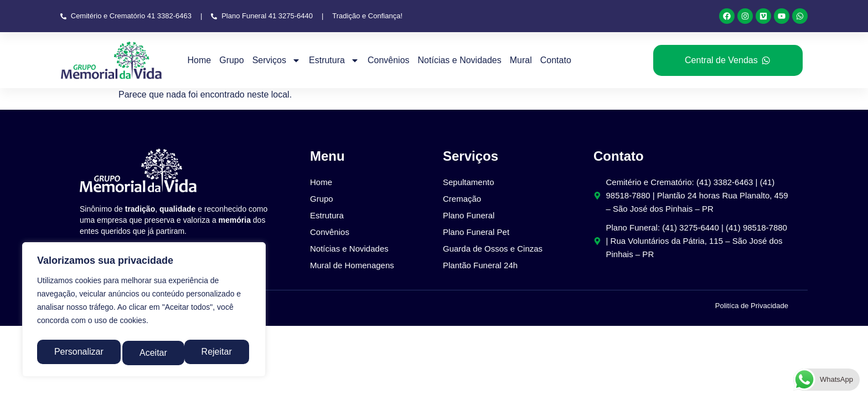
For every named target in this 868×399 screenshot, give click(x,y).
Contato (556, 60)
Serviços (277, 60)
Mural (521, 60)
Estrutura (334, 60)
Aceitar (221, 353)
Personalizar (78, 353)
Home (200, 60)
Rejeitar (155, 353)
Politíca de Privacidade (752, 306)
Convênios (389, 60)
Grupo (231, 60)
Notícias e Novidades (460, 60)
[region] (144, 312)
